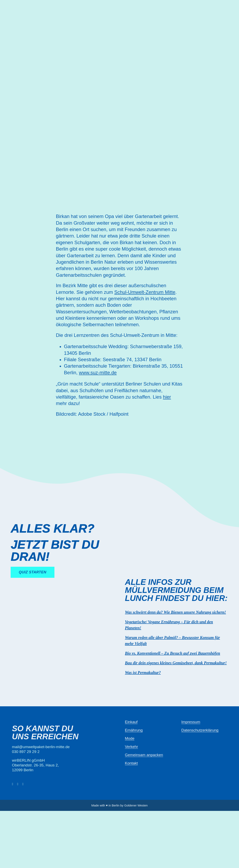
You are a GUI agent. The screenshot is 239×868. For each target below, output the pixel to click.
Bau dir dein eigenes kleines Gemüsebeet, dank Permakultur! (176, 663)
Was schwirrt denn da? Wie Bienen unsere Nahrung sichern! (175, 612)
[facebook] (12, 784)
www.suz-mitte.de (98, 373)
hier (167, 397)
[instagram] (23, 784)
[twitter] (18, 784)
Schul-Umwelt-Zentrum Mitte (145, 292)
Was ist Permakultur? (143, 673)
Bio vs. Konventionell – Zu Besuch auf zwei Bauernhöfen (173, 653)
